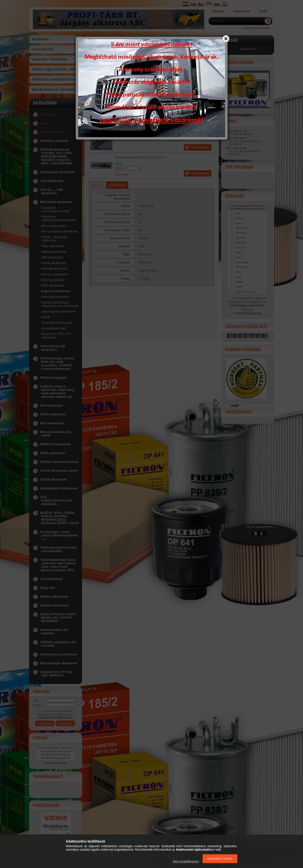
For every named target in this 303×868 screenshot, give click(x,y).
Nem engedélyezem (186, 861)
